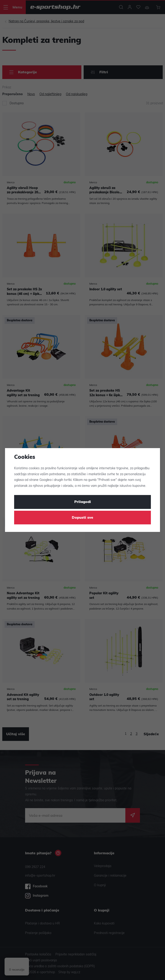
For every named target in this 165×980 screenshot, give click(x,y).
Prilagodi (83, 502)
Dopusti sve (82, 518)
